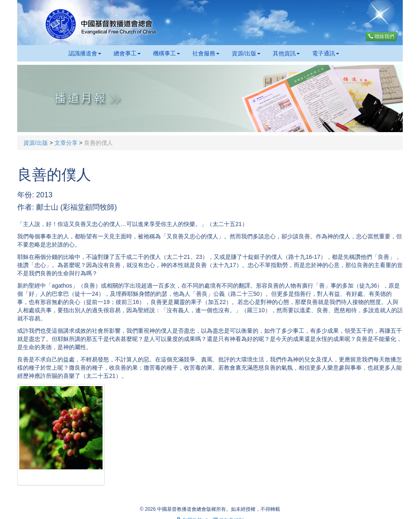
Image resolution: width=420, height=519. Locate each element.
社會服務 (206, 53)
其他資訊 (286, 53)
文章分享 (66, 143)
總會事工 (127, 53)
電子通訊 (326, 53)
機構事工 (167, 53)
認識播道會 (85, 53)
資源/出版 (246, 53)
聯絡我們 (381, 37)
